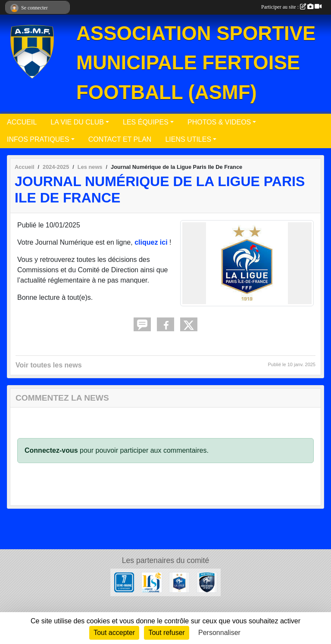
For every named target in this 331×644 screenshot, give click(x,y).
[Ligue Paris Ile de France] (179, 582)
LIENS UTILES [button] (188, 139)
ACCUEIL (22, 122)
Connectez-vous (51, 450)
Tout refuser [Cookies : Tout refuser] (166, 633)
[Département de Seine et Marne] (124, 582)
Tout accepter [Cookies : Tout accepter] (114, 633)
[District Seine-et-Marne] (207, 582)
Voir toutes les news (49, 365)
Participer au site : (291, 7)
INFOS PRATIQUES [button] (38, 139)
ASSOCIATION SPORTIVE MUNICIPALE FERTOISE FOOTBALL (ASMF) (196, 63)
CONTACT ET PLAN (120, 139)
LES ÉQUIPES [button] (146, 122)
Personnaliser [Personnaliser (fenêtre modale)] (219, 633)
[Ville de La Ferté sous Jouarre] (152, 582)
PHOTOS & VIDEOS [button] (219, 122)
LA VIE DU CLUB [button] (77, 122)
